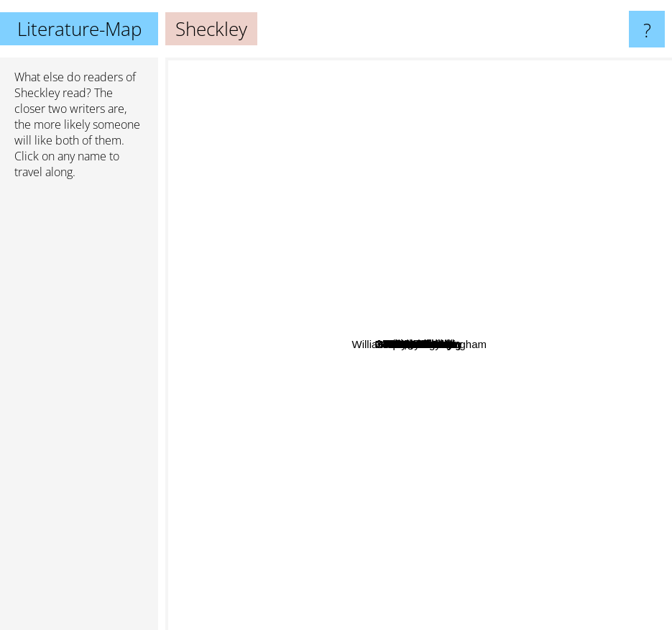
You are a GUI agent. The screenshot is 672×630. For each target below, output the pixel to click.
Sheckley (37, 93)
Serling (373, 352)
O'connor (378, 339)
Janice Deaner (453, 353)
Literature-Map (79, 29)
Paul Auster (549, 544)
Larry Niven (452, 187)
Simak (374, 244)
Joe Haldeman (393, 215)
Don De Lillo (481, 325)
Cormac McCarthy (340, 593)
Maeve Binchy (534, 497)
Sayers (433, 301)
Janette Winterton (384, 285)
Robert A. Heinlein (365, 433)
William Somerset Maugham (550, 413)
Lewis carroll (567, 207)
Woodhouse (434, 375)
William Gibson (411, 111)
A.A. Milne (442, 287)
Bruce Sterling (300, 396)
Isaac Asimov (573, 301)
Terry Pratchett (216, 418)
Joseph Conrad (252, 274)
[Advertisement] (79, 411)
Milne (446, 422)
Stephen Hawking (491, 462)
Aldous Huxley (245, 392)
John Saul (569, 186)
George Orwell (249, 205)
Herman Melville (417, 540)
